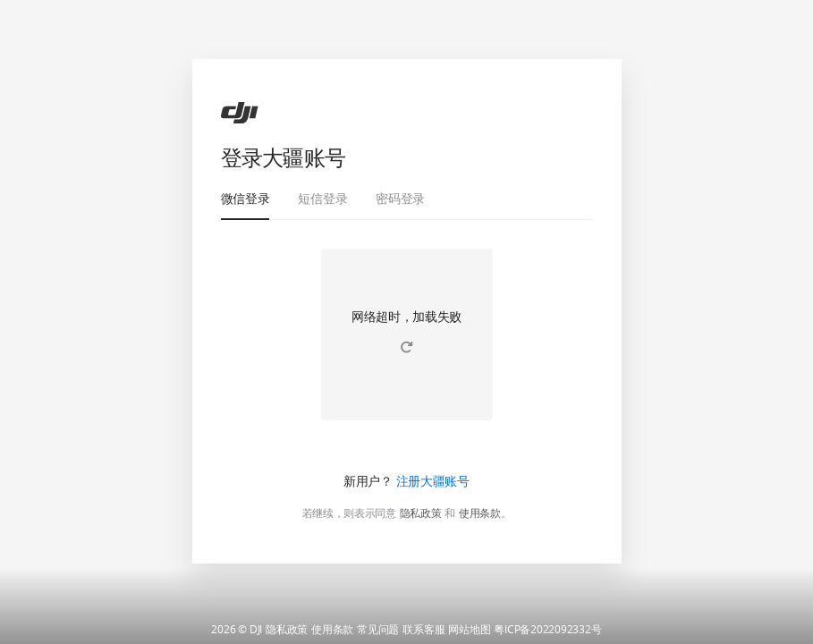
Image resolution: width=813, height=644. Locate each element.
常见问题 (378, 630)
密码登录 (400, 198)
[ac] (240, 113)
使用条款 (480, 513)
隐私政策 (421, 513)
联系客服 (423, 630)
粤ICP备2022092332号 (547, 630)
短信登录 (322, 198)
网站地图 (469, 630)
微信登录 (246, 198)
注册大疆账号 (433, 481)
